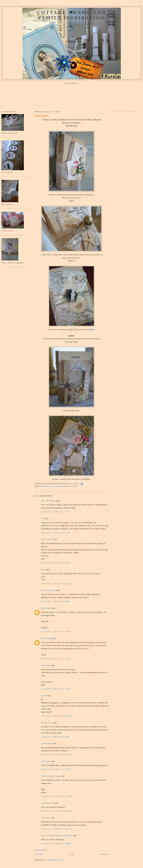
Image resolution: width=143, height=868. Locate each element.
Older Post (105, 854)
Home (72, 854)
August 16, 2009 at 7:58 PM (56, 844)
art (53, 486)
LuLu (43, 570)
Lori (43, 518)
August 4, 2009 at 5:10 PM (55, 737)
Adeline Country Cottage (51, 776)
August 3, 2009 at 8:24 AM (55, 563)
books (58, 486)
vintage (74, 486)
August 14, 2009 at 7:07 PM (56, 755)
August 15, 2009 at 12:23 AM (57, 811)
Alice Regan (46, 761)
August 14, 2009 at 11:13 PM (56, 796)
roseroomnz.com (47, 803)
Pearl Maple (46, 818)
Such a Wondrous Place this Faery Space (57, 835)
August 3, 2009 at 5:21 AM (55, 512)
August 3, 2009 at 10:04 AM (56, 584)
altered (46, 486)
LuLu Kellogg (46, 638)
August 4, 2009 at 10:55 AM (56, 716)
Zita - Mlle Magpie (48, 501)
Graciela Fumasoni (48, 590)
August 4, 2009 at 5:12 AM (55, 659)
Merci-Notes (46, 665)
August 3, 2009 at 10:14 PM (56, 632)
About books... (42, 116)
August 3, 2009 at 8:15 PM (55, 601)
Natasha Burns (47, 743)
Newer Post (39, 854)
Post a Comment (41, 850)
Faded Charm (46, 608)
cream (66, 486)
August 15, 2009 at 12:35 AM (57, 829)
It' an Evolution (47, 539)
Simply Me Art (47, 723)
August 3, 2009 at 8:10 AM (55, 533)
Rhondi (44, 696)
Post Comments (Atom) (54, 860)
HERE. (92, 329)
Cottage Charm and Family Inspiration (72, 15)
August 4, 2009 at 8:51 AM (55, 689)
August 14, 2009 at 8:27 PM (56, 769)
